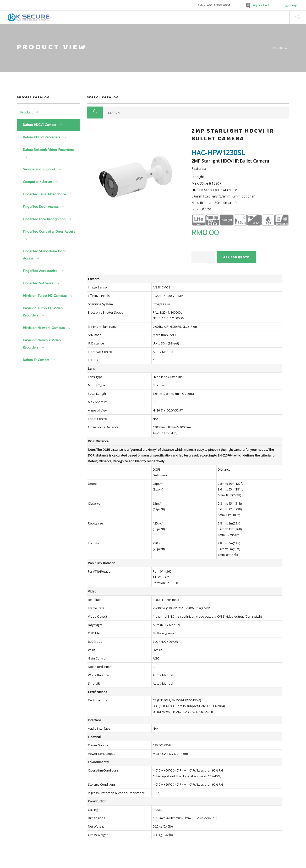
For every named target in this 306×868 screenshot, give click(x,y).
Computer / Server (38, 182)
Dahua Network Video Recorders (48, 150)
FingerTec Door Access (41, 207)
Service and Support (40, 169)
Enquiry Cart (258, 5)
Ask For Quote (236, 258)
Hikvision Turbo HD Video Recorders (43, 312)
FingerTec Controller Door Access (49, 232)
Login (292, 5)
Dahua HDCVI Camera (40, 125)
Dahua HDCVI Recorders (42, 137)
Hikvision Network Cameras (44, 328)
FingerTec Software (39, 283)
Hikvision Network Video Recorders (42, 344)
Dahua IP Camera (37, 360)
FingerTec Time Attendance (45, 194)
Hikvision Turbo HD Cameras (45, 296)
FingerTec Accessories (41, 271)
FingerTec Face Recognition (45, 219)
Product (281, 48)
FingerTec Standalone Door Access (44, 255)
